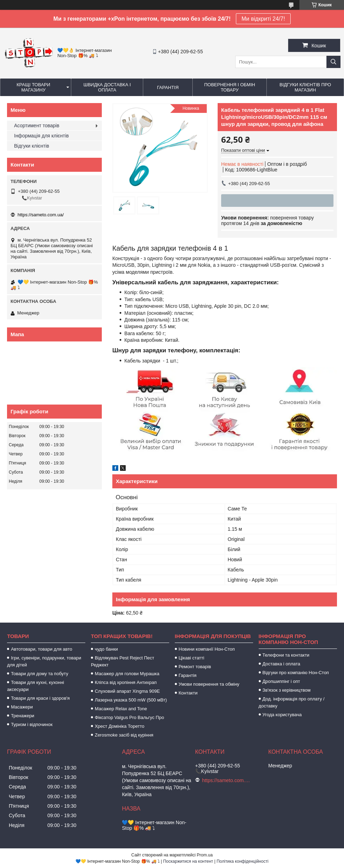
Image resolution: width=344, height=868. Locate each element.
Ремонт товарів (195, 667)
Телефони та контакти (286, 655)
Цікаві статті (191, 658)
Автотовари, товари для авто (42, 649)
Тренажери (23, 716)
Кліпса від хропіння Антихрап (126, 682)
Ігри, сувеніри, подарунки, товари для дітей (44, 661)
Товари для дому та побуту (39, 674)
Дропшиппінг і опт (281, 681)
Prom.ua (205, 855)
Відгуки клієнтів (32, 146)
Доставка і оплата (282, 664)
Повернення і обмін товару (230, 87)
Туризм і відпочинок (32, 724)
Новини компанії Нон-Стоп (207, 649)
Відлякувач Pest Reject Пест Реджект (123, 661)
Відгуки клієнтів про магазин (305, 87)
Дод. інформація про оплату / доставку (292, 702)
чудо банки (106, 649)
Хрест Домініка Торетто (120, 726)
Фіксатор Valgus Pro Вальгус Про (129, 717)
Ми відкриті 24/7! (263, 19)
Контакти (188, 693)
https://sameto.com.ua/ (41, 215)
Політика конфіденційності (243, 861)
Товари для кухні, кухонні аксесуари (35, 686)
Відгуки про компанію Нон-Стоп (296, 673)
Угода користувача (282, 715)
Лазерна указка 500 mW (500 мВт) (131, 700)
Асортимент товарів (37, 126)
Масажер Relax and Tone (121, 709)
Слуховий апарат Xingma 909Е (127, 691)
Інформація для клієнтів (41, 136)
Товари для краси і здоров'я (40, 698)
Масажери (22, 707)
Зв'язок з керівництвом (287, 690)
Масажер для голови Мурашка (127, 674)
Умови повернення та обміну (209, 684)
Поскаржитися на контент (188, 861)
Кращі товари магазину (33, 87)
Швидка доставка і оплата (107, 87)
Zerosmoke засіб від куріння (124, 735)
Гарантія (168, 87)
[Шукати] (333, 62)
